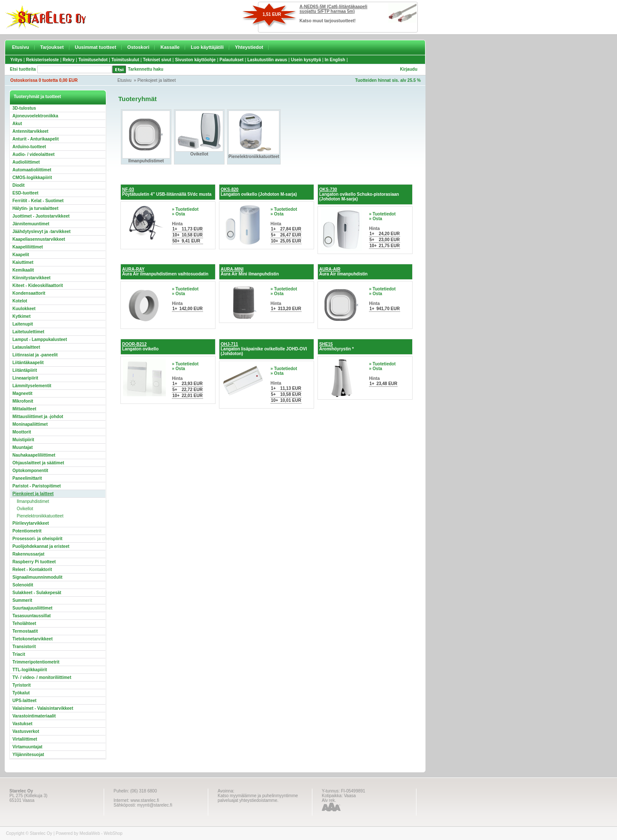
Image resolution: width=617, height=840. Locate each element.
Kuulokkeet (24, 309)
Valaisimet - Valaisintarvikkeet (43, 708)
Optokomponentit (30, 471)
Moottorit (22, 432)
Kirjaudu (409, 69)
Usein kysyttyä (306, 60)
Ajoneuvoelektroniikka (35, 116)
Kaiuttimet (23, 262)
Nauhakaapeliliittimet (34, 455)
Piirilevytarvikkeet (31, 523)
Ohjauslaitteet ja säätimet (38, 463)
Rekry (69, 60)
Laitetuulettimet (28, 332)
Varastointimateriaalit (34, 716)
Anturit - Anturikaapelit (36, 139)
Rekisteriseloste (43, 60)
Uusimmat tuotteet (96, 47)
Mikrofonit (23, 401)
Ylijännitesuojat (28, 755)
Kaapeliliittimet (28, 247)
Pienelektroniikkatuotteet (40, 516)
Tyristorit (22, 685)
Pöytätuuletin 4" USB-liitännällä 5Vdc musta (167, 192)
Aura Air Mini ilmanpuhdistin (250, 272)
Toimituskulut (125, 60)
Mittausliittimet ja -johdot (38, 417)
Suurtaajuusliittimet (32, 608)
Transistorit (24, 647)
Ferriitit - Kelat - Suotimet (38, 201)
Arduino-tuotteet (29, 147)
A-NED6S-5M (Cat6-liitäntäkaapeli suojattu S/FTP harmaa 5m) (333, 9)
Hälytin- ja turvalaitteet (35, 208)
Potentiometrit (27, 531)
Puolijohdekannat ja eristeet (41, 546)
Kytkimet (21, 316)
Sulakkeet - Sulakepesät (37, 593)
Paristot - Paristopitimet (37, 486)
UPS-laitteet (24, 701)
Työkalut (21, 693)
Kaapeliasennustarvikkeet (39, 239)
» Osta (178, 214)
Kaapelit (21, 255)
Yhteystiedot (249, 47)
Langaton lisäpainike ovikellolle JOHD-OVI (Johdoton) (264, 349)
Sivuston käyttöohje (195, 60)
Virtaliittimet (25, 739)
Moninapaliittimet (30, 424)
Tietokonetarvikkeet (33, 639)
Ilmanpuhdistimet (33, 501)
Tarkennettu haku (146, 69)
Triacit (19, 654)
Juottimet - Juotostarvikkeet (41, 216)
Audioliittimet (26, 162)
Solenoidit (23, 585)
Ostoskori (138, 47)
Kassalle (170, 47)
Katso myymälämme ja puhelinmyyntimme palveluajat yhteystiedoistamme (258, 798)
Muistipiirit (23, 440)
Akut (17, 124)
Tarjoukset (52, 47)
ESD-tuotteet (25, 193)
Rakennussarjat (28, 554)
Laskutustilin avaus (267, 60)
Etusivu (21, 47)
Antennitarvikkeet (30, 131)
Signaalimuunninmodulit (37, 577)
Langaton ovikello (140, 347)
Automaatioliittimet (32, 170)
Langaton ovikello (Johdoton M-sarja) (259, 192)
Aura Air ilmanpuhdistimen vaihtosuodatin (165, 272)
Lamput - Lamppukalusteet (40, 339)
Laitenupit (23, 324)
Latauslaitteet (26, 347)
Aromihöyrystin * (337, 347)
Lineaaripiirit (25, 378)
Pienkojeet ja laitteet (157, 80)
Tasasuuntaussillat (31, 616)
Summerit (22, 600)
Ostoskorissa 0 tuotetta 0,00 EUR (44, 80)
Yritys (16, 60)
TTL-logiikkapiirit (30, 670)
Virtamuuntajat (27, 747)
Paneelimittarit (27, 478)
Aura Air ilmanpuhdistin (343, 272)
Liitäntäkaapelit (28, 363)
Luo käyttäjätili (207, 47)
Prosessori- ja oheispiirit (37, 539)
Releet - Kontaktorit (32, 569)
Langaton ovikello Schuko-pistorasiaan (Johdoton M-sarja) (359, 194)
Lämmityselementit (32, 386)
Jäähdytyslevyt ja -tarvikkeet (42, 232)
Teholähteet (24, 623)
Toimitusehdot (93, 60)
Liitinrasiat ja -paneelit (35, 355)
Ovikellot (25, 509)
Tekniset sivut (157, 60)
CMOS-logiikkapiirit (32, 178)
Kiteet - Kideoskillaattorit (38, 285)
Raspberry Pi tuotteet (34, 562)
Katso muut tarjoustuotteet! (328, 21)
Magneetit (22, 393)
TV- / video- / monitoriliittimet (42, 677)
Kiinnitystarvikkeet (31, 278)
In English (335, 60)
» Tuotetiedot (185, 209)
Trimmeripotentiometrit (36, 662)
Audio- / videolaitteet (33, 154)
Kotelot (20, 301)
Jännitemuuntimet (31, 224)
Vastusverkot (26, 731)
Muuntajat (22, 447)
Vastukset (22, 724)
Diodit (18, 185)
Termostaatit (25, 631)
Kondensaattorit (29, 293)
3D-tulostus (24, 108)
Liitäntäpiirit (25, 370)
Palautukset (231, 60)
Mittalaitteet (24, 409)
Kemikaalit (23, 270)
